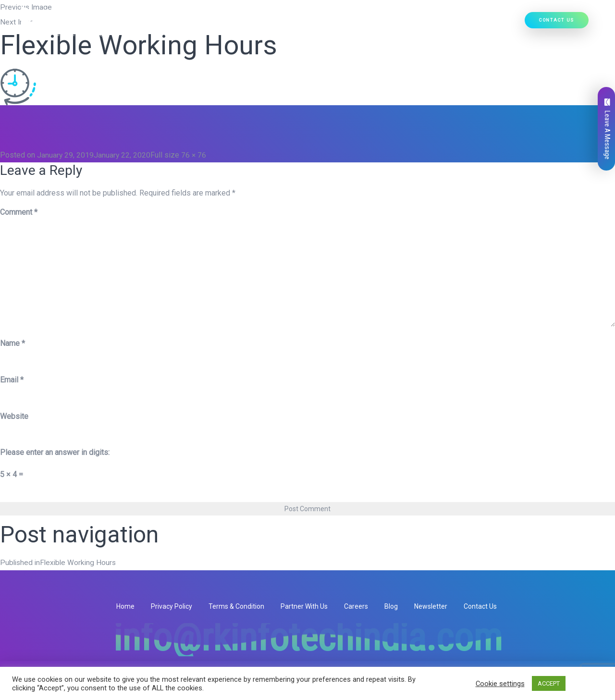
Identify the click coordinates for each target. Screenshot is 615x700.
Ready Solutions (386, 25)
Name (12, 343)
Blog (391, 606)
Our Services (264, 25)
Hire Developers (491, 25)
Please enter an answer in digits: (55, 452)
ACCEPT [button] (549, 683)
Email (12, 379)
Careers (356, 606)
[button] (283, 25)
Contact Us (557, 21)
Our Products (323, 25)
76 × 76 (195, 155)
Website (14, 416)
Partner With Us (304, 606)
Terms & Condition (236, 606)
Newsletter (431, 606)
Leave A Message (607, 129)
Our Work (439, 25)
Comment (19, 212)
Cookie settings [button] (500, 684)
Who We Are (212, 25)
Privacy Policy (172, 606)
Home (175, 25)
